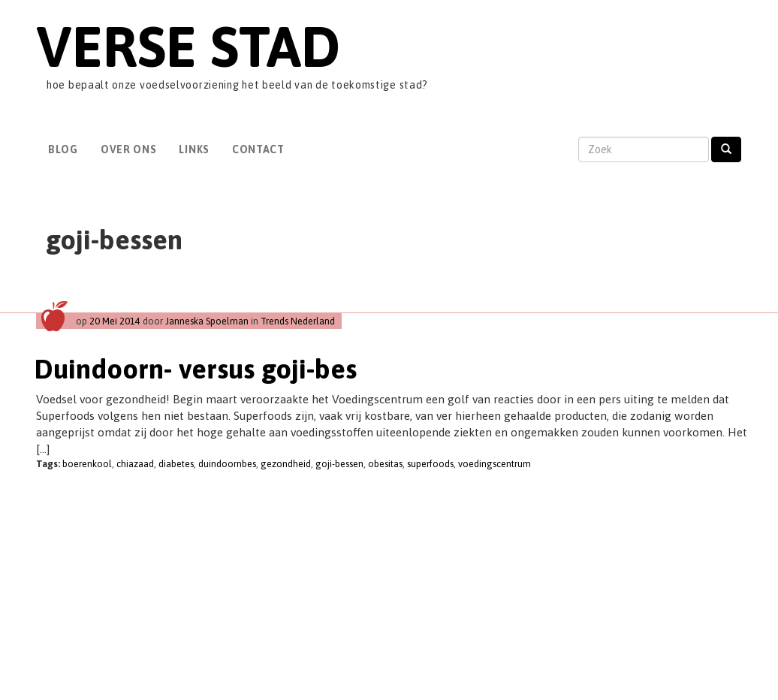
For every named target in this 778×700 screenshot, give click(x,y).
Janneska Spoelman (207, 321)
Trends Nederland (298, 321)
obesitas (385, 464)
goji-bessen (339, 464)
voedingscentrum (495, 464)
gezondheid (286, 464)
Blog (63, 149)
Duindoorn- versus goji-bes (196, 369)
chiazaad (135, 464)
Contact (258, 149)
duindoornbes (227, 464)
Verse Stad (188, 46)
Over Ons (129, 149)
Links (194, 149)
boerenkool (87, 464)
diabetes (176, 464)
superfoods (430, 464)
